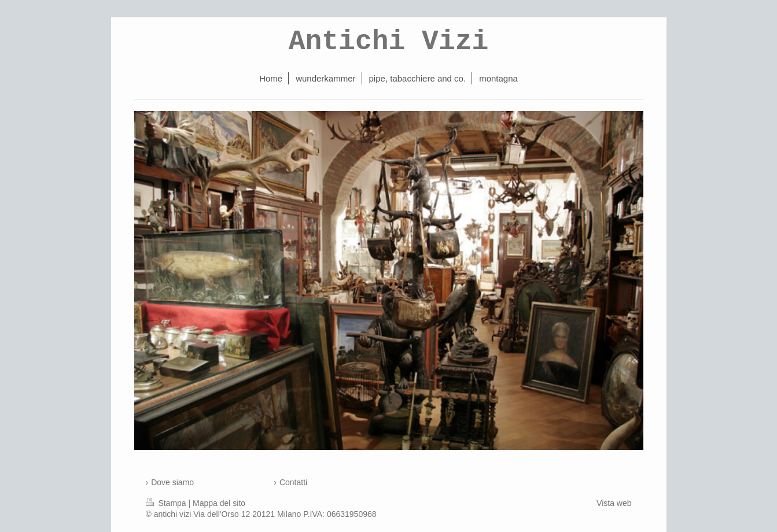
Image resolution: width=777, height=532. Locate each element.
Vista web (614, 503)
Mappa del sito (219, 503)
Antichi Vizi (389, 42)
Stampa (167, 503)
